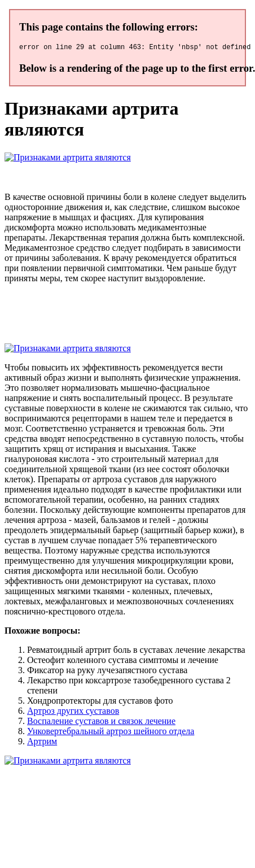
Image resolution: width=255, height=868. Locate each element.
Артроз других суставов (73, 712)
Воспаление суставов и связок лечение (101, 723)
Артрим (42, 743)
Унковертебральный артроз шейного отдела (111, 733)
